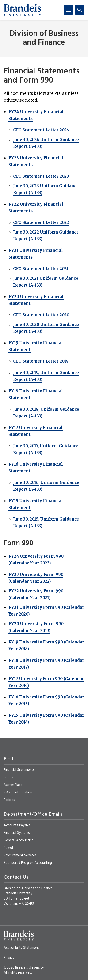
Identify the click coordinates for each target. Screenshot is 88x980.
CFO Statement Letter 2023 (41, 176)
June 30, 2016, (26, 482)
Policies (9, 800)
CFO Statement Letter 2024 (41, 130)
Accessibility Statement (21, 948)
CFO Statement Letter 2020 (42, 315)
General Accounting (19, 840)
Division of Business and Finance (44, 38)
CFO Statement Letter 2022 (41, 222)
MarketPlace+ (14, 785)
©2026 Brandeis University (24, 968)
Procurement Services (20, 855)
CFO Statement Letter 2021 (41, 269)
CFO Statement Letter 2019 (41, 361)
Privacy (9, 958)
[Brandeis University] (23, 10)
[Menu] (68, 10)
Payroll (9, 848)
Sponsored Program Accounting (28, 863)
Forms (8, 777)
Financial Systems (17, 833)
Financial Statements (19, 770)
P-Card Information (18, 792)
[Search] (80, 10)
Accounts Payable (17, 825)
